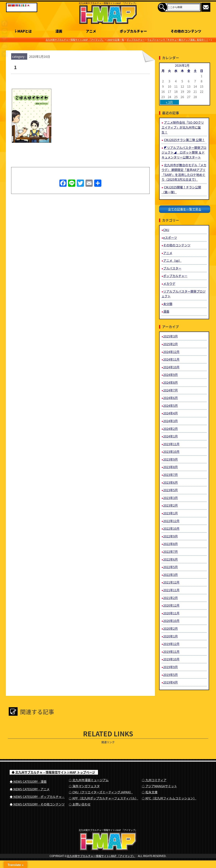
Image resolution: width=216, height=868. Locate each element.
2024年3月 (171, 421)
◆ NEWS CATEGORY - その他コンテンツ (37, 804)
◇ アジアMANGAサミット (159, 786)
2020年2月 (171, 628)
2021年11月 (171, 590)
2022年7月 (171, 552)
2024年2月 (171, 429)
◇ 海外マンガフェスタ (84, 786)
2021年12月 (171, 582)
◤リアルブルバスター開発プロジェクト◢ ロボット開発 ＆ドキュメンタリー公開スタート (184, 152)
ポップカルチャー (175, 276)
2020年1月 (171, 636)
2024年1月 (171, 436)
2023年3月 (171, 498)
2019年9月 (171, 667)
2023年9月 (171, 459)
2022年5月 (171, 567)
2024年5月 (171, 405)
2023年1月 (171, 513)
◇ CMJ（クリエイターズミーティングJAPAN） (101, 792)
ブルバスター (172, 268)
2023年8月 (171, 467)
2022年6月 (171, 559)
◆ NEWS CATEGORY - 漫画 (28, 781)
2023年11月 (171, 444)
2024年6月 (171, 398)
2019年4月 (171, 682)
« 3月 (169, 102)
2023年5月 (171, 490)
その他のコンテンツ (177, 245)
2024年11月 (171, 359)
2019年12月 (171, 644)
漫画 (166, 311)
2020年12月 (171, 605)
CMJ (166, 230)
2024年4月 (171, 413)
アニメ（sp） (172, 260)
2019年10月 (171, 659)
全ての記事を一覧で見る (185, 209)
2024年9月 (171, 375)
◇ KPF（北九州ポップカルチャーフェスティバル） (103, 798)
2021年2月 (171, 598)
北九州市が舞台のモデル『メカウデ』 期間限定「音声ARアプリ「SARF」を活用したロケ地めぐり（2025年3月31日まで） (184, 172)
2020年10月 (171, 621)
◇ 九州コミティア (154, 780)
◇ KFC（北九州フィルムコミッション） (169, 798)
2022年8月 (171, 544)
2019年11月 (171, 652)
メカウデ (169, 284)
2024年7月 (171, 390)
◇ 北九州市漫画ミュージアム (89, 780)
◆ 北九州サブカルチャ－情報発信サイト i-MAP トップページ (53, 772)
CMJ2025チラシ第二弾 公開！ (184, 140)
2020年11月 (171, 613)
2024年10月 (171, 367)
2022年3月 (171, 575)
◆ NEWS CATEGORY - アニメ (30, 789)
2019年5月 (171, 675)
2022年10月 (171, 528)
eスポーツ (170, 238)
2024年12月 (171, 352)
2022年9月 (171, 536)
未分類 (168, 304)
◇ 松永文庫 (150, 792)
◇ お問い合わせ (80, 804)
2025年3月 (171, 336)
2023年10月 (171, 452)
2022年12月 (171, 521)
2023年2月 (171, 505)
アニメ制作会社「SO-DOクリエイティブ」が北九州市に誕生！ (183, 127)
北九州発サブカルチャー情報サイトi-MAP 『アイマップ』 (101, 863)
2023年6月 (171, 482)
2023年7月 (171, 475)
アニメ (168, 253)
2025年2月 (171, 344)
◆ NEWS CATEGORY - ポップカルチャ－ (37, 797)
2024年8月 (171, 382)
